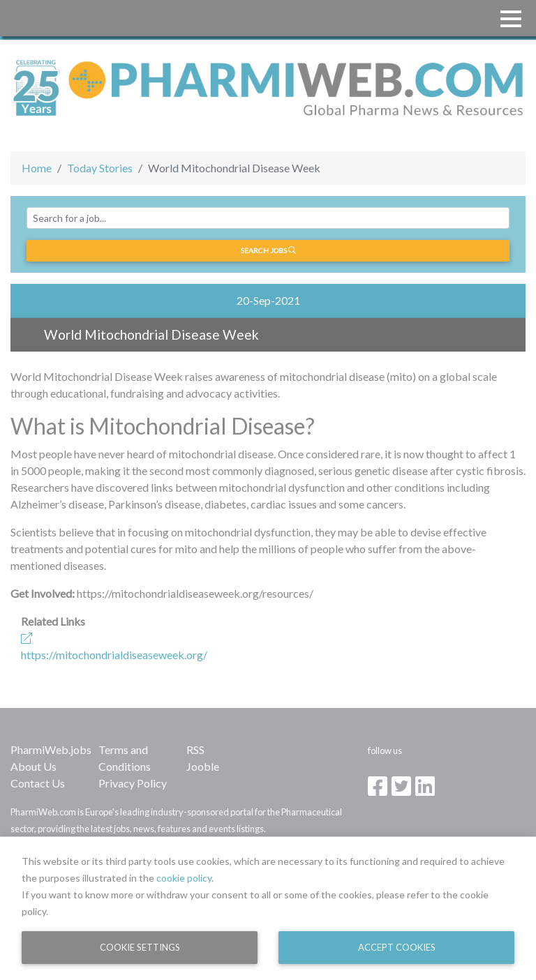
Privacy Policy (133, 783)
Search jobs (268, 250)
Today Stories (100, 168)
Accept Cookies (397, 947)
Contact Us (38, 783)
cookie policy (184, 878)
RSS (195, 749)
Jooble (203, 766)
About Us (33, 766)
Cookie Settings (140, 947)
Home (37, 168)
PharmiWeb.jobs (51, 749)
